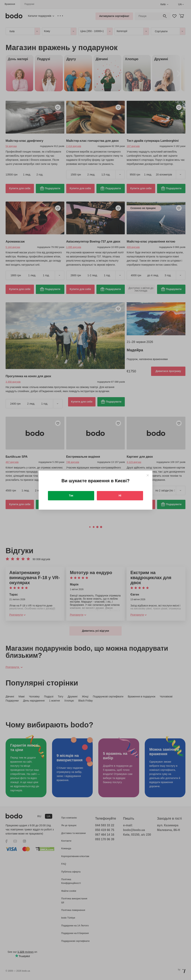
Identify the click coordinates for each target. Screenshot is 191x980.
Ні (120, 495)
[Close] (148, 475)
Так (71, 495)
